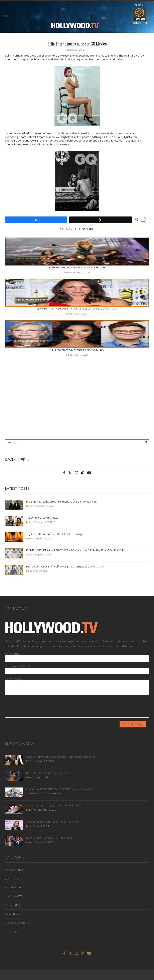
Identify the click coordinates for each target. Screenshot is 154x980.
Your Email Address (17, 666)
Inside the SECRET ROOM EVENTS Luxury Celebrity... (60, 789)
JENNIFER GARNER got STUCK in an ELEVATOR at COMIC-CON (77, 308)
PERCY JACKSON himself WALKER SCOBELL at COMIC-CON (65, 566)
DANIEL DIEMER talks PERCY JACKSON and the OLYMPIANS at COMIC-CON (75, 550)
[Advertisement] (77, 403)
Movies (10, 905)
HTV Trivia (11, 887)
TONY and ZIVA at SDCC (42, 518)
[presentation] (35, 708)
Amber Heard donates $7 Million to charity (54, 822)
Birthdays (11, 870)
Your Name (12, 654)
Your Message (14, 679)
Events (9, 879)
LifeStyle (11, 896)
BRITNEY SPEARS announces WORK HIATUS (77, 267)
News (9, 914)
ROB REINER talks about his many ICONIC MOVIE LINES (62, 502)
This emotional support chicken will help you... (56, 805)
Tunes (9, 931)
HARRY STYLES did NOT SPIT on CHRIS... (52, 838)
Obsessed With (15, 923)
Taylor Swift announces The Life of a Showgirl (55, 534)
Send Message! (133, 724)
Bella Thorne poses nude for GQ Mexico (77, 44)
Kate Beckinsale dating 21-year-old (49, 773)
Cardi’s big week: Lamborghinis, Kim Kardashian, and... (61, 757)
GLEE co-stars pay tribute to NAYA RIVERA (77, 350)
